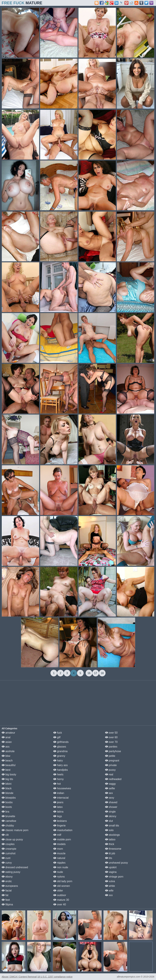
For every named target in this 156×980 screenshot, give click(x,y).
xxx (109, 895)
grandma (60, 751)
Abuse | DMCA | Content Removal (19, 977)
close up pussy (12, 839)
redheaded (113, 779)
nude (58, 872)
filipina (7, 904)
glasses (60, 747)
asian (7, 742)
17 (96, 673)
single (110, 812)
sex (109, 793)
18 (102, 673)
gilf (57, 737)
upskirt (111, 867)
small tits (112, 826)
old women (62, 886)
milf (57, 835)
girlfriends (61, 742)
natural (59, 858)
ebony (7, 877)
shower (111, 807)
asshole (8, 751)
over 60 (111, 737)
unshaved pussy (117, 863)
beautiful (9, 765)
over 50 (111, 733)
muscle (59, 853)
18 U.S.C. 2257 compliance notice (55, 977)
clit (5, 835)
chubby (8, 826)
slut (109, 821)
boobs (7, 802)
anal (6, 737)
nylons (59, 877)
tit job (110, 853)
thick (110, 844)
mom (58, 849)
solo (109, 830)
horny (58, 779)
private (111, 765)
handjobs (60, 770)
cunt (6, 858)
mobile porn (62, 839)
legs (58, 816)
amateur (8, 733)
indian (59, 793)
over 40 (60, 904)
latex (58, 807)
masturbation (63, 830)
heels (58, 774)
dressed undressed (15, 867)
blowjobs (9, 798)
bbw (6, 756)
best (6, 770)
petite (110, 756)
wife (109, 891)
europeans (10, 886)
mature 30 (61, 900)
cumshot (9, 853)
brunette (8, 816)
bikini (7, 784)
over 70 (111, 742)
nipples (59, 863)
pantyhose (113, 751)
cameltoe (9, 821)
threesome (113, 849)
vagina (111, 872)
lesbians (60, 821)
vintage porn (114, 877)
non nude (61, 867)
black (7, 788)
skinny (111, 816)
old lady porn (63, 881)
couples (8, 844)
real (109, 774)
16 (89, 673)
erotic (7, 881)
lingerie (59, 826)
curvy (7, 863)
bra (5, 812)
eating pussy (11, 872)
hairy (58, 761)
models (59, 844)
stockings (112, 835)
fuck (58, 733)
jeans (58, 802)
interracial (61, 798)
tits (109, 858)
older (58, 891)
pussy (110, 770)
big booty (9, 774)
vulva (110, 881)
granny (59, 756)
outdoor (60, 895)
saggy (110, 784)
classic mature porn (15, 830)
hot (57, 784)
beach (7, 761)
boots (7, 807)
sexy (110, 798)
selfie (110, 788)
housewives (62, 788)
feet (6, 900)
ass (6, 747)
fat (5, 895)
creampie (9, 849)
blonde (8, 793)
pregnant (112, 761)
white (110, 886)
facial (7, 891)
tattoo (110, 839)
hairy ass (60, 765)
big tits (7, 779)
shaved (111, 802)
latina (58, 812)
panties (111, 747)
